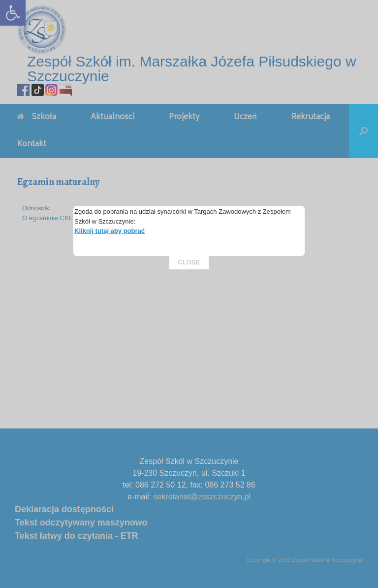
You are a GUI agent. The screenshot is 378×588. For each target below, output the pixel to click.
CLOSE (189, 212)
